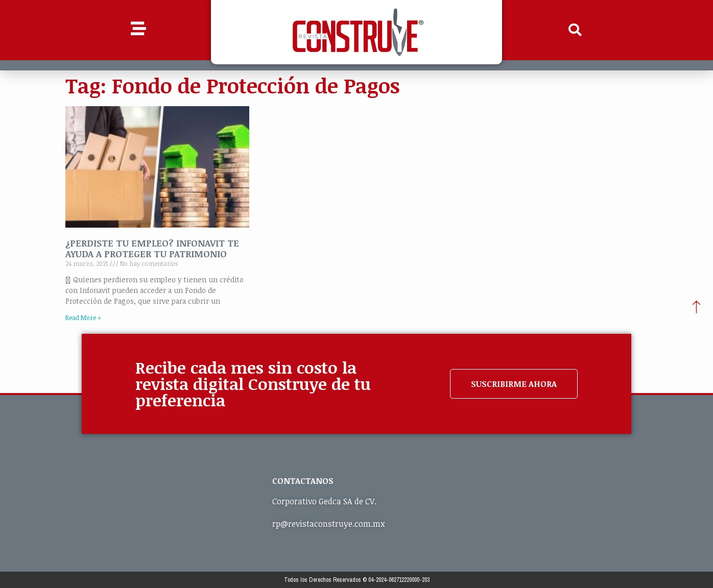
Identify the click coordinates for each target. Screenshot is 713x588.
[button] (575, 30)
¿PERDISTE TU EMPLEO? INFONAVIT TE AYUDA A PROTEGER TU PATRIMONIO (152, 249)
